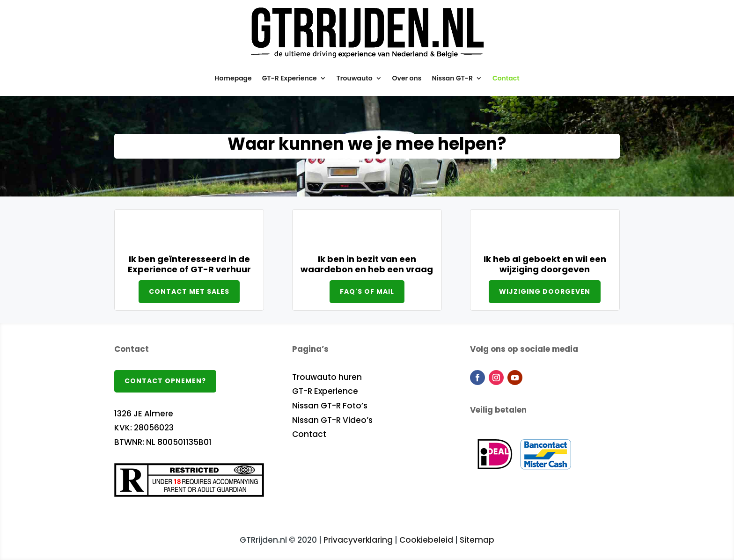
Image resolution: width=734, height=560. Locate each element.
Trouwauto (355, 78)
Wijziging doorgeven (545, 291)
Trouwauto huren (327, 377)
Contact (506, 78)
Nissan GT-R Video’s (332, 420)
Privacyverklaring (358, 540)
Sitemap (477, 540)
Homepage (233, 78)
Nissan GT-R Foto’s (330, 406)
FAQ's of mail (367, 291)
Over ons (407, 78)
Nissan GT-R (452, 78)
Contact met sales (189, 291)
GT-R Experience (290, 78)
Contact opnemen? (165, 381)
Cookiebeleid (426, 540)
